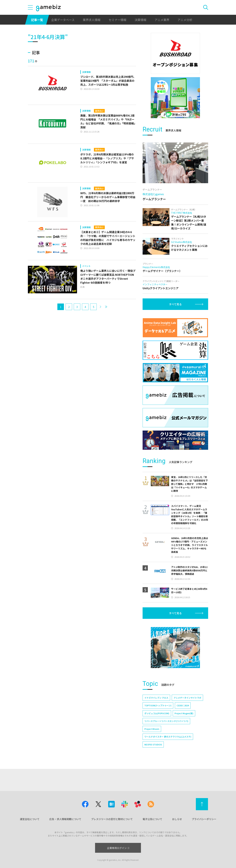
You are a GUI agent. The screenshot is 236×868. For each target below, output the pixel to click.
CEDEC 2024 (183, 705)
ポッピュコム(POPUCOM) (157, 713)
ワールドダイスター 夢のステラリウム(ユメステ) (168, 737)
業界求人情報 (92, 20)
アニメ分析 (185, 20)
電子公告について (152, 819)
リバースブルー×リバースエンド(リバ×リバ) (166, 721)
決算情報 (140, 20)
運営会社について (30, 819)
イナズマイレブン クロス (156, 698)
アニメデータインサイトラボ (187, 698)
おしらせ (177, 819)
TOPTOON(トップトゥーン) (158, 705)
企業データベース (63, 20)
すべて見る (175, 304)
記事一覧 (37, 20)
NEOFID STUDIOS (153, 744)
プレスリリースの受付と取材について (112, 819)
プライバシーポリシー (204, 819)
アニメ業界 (162, 20)
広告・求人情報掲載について (65, 819)
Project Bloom (152, 729)
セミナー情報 (118, 20)
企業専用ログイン (118, 848)
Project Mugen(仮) (184, 713)
